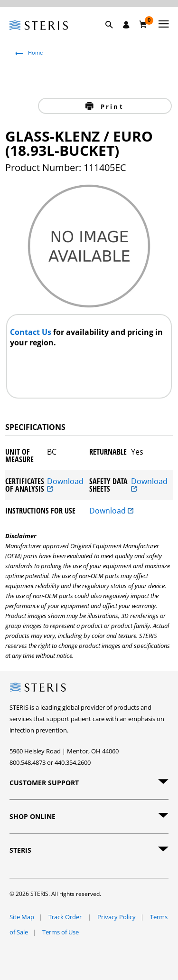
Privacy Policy (117, 917)
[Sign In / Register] (126, 25)
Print (111, 106)
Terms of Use (61, 932)
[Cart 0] (143, 24)
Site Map (22, 917)
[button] (114, 36)
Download (65, 485)
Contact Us (32, 332)
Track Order (66, 917)
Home (35, 52)
